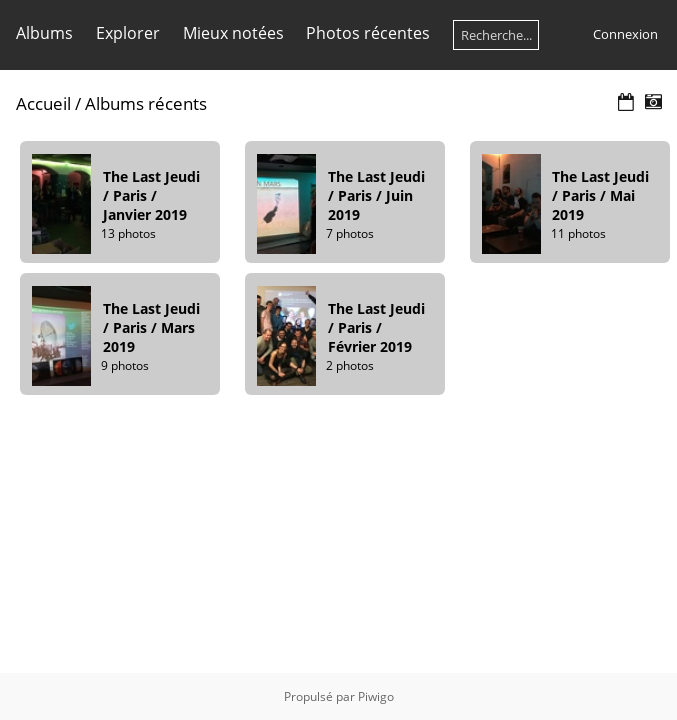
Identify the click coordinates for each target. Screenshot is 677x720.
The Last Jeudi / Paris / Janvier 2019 (151, 195)
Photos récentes (368, 33)
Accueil (43, 103)
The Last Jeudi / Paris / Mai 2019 (600, 195)
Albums (44, 33)
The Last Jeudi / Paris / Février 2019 (376, 327)
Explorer (128, 33)
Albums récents (146, 103)
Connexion (625, 34)
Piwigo (376, 696)
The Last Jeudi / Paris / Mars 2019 (151, 327)
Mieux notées (233, 33)
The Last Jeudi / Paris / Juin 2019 (376, 195)
